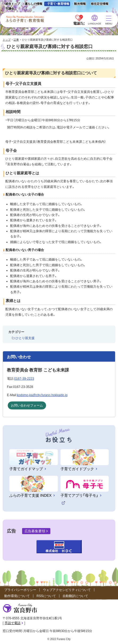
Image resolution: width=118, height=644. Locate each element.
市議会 (10, 8)
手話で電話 (13, 623)
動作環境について (17, 596)
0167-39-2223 (24, 379)
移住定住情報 (98, 4)
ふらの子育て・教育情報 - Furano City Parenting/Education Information (25, 19)
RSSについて (46, 596)
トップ (7, 40)
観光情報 (78, 4)
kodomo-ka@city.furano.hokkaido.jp (42, 395)
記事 (16, 40)
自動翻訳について (75, 596)
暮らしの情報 (34, 4)
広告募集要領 (35, 531)
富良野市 (20, 608)
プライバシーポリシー (20, 590)
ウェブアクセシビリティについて (67, 590)
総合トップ (13, 4)
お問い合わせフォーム (27, 405)
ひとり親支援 (25, 338)
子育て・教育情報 (58, 4)
